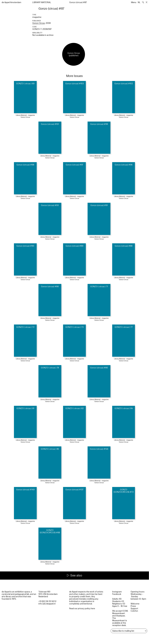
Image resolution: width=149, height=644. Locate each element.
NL (139, 2)
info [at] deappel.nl (47, 604)
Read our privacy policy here (82, 609)
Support (134, 609)
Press (133, 606)
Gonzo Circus (39, 23)
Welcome (135, 604)
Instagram (117, 592)
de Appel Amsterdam (11, 2)
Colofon (134, 611)
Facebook (117, 594)
